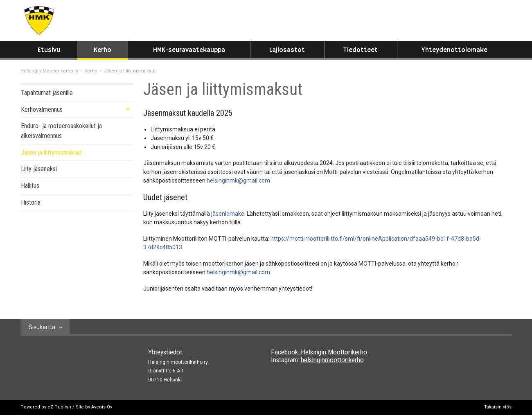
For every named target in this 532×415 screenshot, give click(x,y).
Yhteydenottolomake (454, 50)
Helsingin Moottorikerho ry (49, 71)
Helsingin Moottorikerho (334, 352)
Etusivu (49, 50)
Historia (31, 202)
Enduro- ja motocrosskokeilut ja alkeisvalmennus (61, 131)
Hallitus (30, 186)
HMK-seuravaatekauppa (189, 50)
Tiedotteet (361, 50)
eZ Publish (59, 407)
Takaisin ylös (498, 407)
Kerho (103, 50)
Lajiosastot (287, 50)
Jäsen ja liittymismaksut (51, 152)
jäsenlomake (228, 214)
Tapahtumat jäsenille (47, 93)
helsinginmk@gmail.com (238, 180)
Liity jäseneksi (39, 169)
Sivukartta (42, 327)
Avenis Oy (102, 407)
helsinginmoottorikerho (332, 360)
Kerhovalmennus (42, 109)
